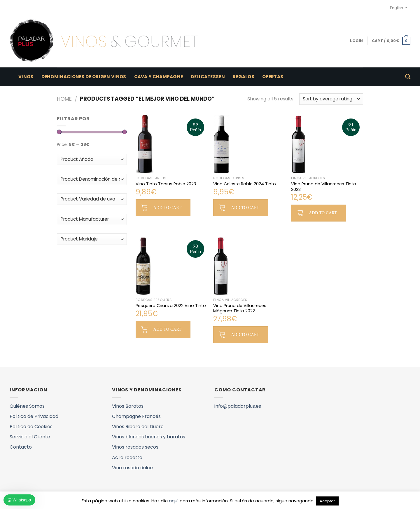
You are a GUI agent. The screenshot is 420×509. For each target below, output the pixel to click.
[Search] (408, 77)
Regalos (244, 77)
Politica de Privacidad (34, 416)
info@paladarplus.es (238, 406)
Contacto (21, 447)
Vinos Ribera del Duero (138, 427)
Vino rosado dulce (132, 468)
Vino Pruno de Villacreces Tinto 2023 (324, 187)
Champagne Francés (136, 416)
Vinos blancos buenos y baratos (149, 437)
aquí (174, 501)
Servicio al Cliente (30, 437)
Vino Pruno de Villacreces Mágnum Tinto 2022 (240, 308)
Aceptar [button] (327, 501)
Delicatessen (208, 77)
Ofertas (273, 77)
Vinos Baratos (128, 406)
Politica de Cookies (31, 427)
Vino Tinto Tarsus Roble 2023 (166, 184)
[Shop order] (331, 99)
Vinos (26, 77)
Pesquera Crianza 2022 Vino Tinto (171, 306)
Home (64, 99)
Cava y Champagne (159, 77)
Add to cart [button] (167, 208)
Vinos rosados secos (135, 447)
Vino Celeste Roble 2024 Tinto (245, 184)
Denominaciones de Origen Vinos (84, 77)
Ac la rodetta (127, 457)
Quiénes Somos (27, 406)
